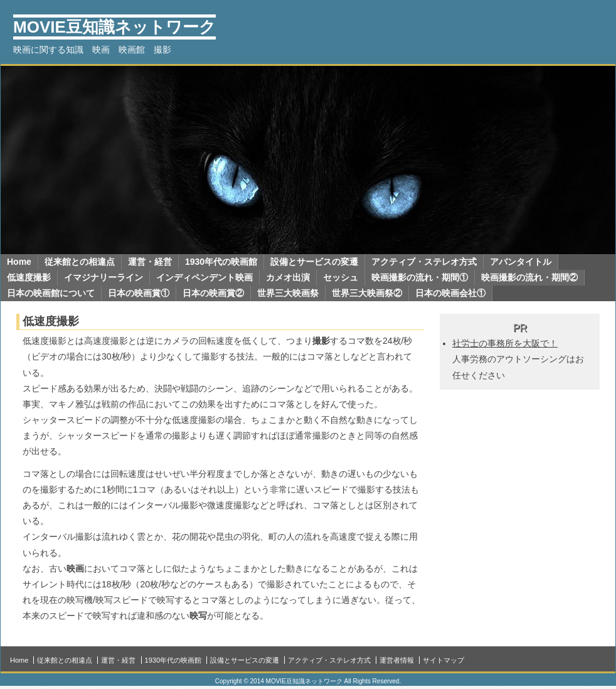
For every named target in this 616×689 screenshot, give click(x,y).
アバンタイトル (521, 262)
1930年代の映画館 (221, 262)
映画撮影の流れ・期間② (529, 277)
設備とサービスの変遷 (314, 262)
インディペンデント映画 (204, 277)
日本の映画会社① (450, 293)
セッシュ (341, 277)
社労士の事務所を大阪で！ (505, 343)
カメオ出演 (288, 277)
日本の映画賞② (213, 293)
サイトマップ (443, 660)
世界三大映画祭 (288, 293)
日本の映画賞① (139, 293)
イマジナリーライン (104, 277)
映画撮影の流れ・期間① (420, 277)
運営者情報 (397, 660)
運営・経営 (150, 262)
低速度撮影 (29, 277)
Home (19, 262)
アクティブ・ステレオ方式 (424, 262)
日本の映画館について (51, 293)
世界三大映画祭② (367, 293)
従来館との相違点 (80, 262)
